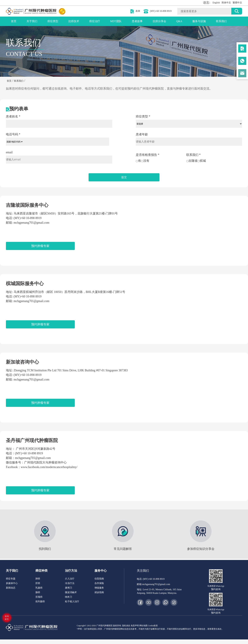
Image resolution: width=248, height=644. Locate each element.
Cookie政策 (153, 626)
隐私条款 (126, 626)
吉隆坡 (192, 161)
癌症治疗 (95, 21)
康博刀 (68, 588)
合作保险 (99, 583)
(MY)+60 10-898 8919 (161, 11)
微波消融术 (71, 592)
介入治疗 (70, 579)
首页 (14, 21)
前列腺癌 (40, 601)
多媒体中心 (12, 583)
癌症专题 (11, 579)
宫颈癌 (39, 597)
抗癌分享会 (159, 21)
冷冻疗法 (70, 583)
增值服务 (99, 588)
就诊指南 (99, 592)
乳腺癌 (39, 588)
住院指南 (99, 579)
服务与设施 (199, 21)
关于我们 (32, 21)
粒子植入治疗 (72, 601)
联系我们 (221, 21)
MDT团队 (116, 21)
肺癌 (38, 579)
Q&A (179, 21)
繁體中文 (237, 3)
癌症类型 (53, 21)
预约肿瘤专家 (40, 246)
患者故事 (137, 21)
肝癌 (38, 583)
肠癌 (38, 592)
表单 (138, 11)
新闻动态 (11, 588)
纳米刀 (68, 597)
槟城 (202, 161)
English (216, 3)
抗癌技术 (74, 21)
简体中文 (226, 3)
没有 (145, 161)
